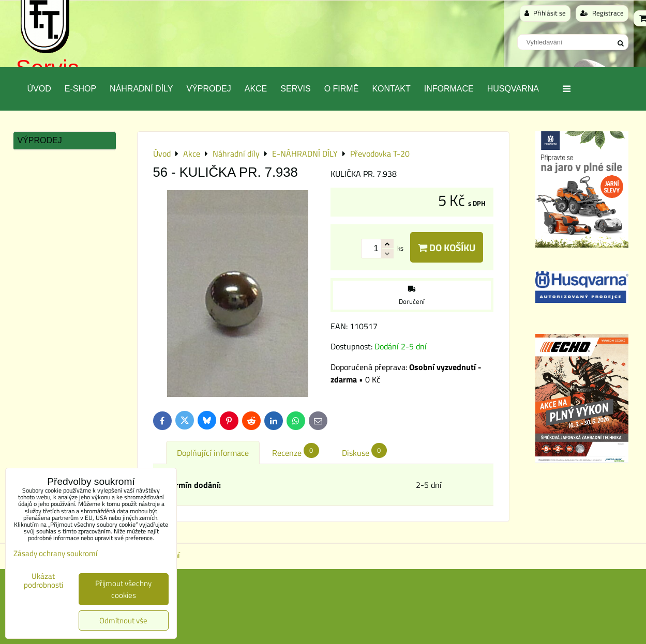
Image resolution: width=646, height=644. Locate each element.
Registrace (602, 13)
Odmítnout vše (123, 620)
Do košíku (447, 247)
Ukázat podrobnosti (43, 581)
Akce (256, 89)
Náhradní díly (141, 89)
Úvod (39, 89)
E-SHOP (80, 89)
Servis (295, 89)
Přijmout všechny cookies (123, 589)
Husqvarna (513, 89)
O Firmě (342, 89)
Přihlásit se (545, 13)
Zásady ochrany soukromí (55, 553)
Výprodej (208, 89)
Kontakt (391, 89)
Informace (449, 89)
